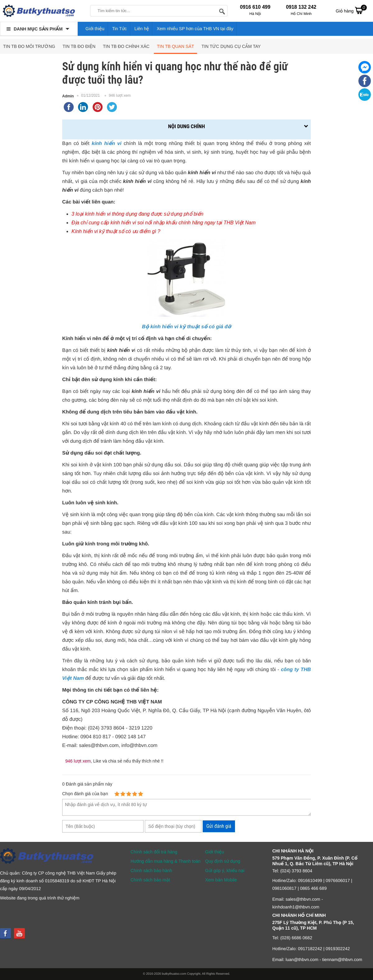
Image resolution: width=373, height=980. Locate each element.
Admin (68, 96)
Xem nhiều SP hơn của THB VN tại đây (195, 29)
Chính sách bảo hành (151, 870)
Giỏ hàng (351, 10)
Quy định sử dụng (223, 861)
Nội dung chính (186, 126)
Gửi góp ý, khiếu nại (225, 870)
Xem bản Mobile (221, 880)
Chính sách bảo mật (150, 880)
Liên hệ (142, 29)
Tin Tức (120, 29)
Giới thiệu (95, 29)
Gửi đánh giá (219, 826)
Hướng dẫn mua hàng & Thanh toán (166, 861)
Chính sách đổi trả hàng (154, 852)
